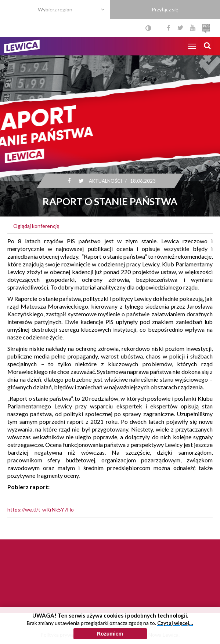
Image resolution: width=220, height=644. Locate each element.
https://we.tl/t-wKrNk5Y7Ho (41, 510)
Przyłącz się (165, 9)
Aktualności (105, 181)
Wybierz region (55, 9)
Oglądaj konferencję (36, 226)
